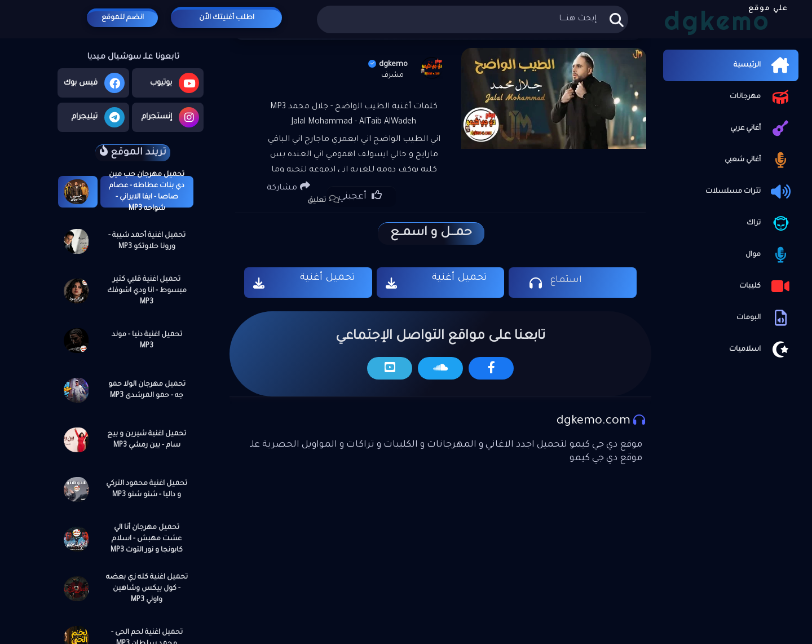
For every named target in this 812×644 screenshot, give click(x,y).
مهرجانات (761, 97)
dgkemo (388, 65)
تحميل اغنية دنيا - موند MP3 (147, 341)
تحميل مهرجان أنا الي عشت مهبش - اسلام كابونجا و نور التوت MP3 (147, 539)
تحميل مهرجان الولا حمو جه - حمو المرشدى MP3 (147, 390)
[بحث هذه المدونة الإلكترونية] (472, 19)
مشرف (392, 76)
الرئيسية (763, 65)
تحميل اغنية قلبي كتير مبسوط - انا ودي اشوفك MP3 (147, 291)
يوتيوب (175, 83)
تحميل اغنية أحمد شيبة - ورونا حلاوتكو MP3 (147, 241)
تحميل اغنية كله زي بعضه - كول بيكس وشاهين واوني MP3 (147, 589)
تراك (770, 223)
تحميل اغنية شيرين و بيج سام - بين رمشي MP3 (147, 440)
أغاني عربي (762, 129)
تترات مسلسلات (749, 192)
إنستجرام (170, 117)
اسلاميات (761, 350)
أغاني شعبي (759, 160)
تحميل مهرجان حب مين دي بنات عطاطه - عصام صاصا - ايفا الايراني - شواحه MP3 (147, 192)
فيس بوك (94, 83)
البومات (765, 318)
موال (769, 255)
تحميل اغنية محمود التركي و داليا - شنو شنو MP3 (147, 489)
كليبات (766, 286)
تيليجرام (98, 117)
